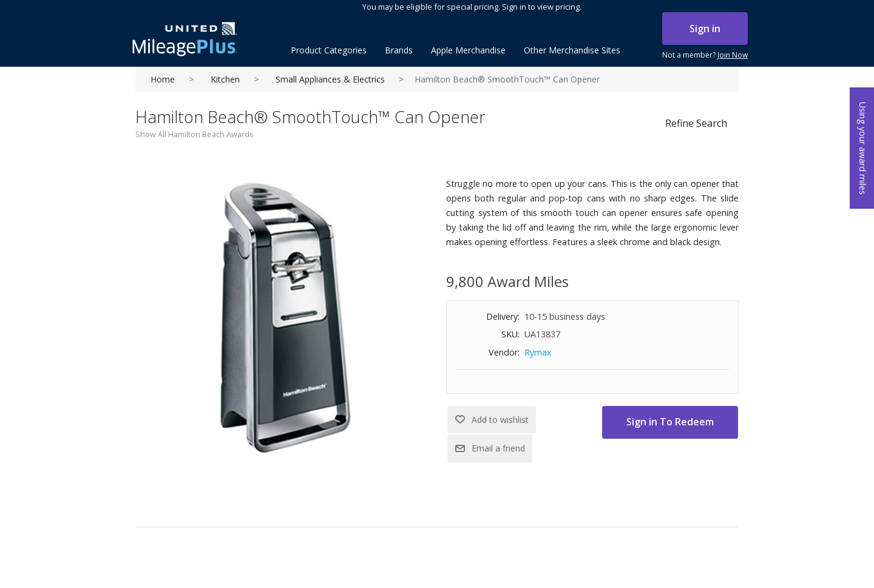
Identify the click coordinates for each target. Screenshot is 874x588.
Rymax (538, 352)
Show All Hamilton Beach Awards (195, 134)
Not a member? (705, 55)
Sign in (705, 29)
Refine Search (696, 123)
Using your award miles (863, 148)
